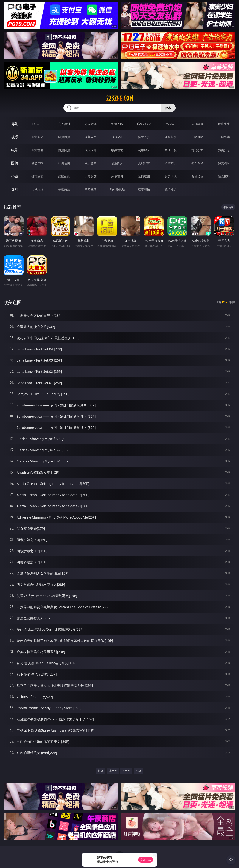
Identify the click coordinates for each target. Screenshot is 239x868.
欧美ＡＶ (91, 137)
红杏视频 (144, 189)
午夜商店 (64, 189)
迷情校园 (144, 176)
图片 (15, 163)
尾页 (139, 771)
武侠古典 (117, 176)
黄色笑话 (197, 176)
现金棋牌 (197, 124)
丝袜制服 (171, 137)
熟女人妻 (144, 137)
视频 (15, 137)
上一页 (113, 771)
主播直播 (197, 137)
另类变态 (224, 150)
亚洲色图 (64, 163)
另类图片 (224, 163)
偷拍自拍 (64, 150)
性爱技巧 (224, 176)
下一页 (126, 771)
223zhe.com (119, 98)
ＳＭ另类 (224, 137)
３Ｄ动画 (117, 137)
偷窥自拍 (37, 163)
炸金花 (171, 124)
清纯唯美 (171, 163)
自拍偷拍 (64, 137)
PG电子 (37, 124)
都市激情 (37, 176)
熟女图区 (197, 163)
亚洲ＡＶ (37, 137)
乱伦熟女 (197, 150)
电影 (15, 150)
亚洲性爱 (37, 150)
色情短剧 (171, 189)
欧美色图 (91, 163)
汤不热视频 (117, 189)
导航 (15, 189)
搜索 (168, 108)
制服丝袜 (144, 150)
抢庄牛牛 (224, 124)
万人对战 (91, 124)
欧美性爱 (117, 150)
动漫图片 (117, 163)
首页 (100, 771)
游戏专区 (117, 124)
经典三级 (171, 150)
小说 (15, 176)
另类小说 (171, 176)
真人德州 (64, 124)
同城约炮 (37, 189)
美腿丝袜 (144, 163)
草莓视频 (91, 189)
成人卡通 (91, 150)
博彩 (15, 124)
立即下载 (146, 860)
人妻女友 (91, 176)
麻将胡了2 (144, 124)
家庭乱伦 (64, 176)
